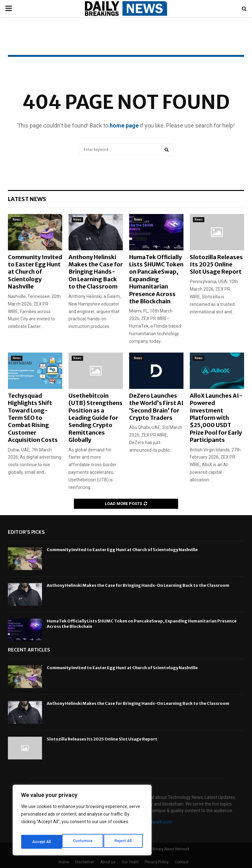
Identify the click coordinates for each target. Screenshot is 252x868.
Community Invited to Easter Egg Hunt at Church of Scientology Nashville (35, 272)
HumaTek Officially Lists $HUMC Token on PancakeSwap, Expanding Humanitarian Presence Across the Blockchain (156, 279)
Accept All (124, 842)
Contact (182, 862)
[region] (82, 822)
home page (124, 125)
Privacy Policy (157, 862)
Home (64, 862)
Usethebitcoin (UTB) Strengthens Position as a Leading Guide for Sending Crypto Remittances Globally (96, 418)
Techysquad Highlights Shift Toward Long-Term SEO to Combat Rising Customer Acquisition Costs (33, 418)
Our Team (130, 862)
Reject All (83, 842)
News (17, 220)
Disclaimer (85, 862)
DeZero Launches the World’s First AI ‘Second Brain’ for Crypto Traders (156, 407)
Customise (42, 842)
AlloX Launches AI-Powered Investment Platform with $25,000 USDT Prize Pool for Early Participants (216, 418)
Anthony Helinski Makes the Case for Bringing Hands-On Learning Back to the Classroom (96, 272)
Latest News (27, 199)
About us (108, 862)
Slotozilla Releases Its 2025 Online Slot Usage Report (216, 265)
